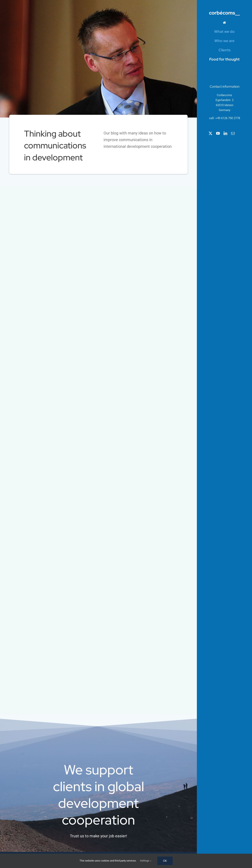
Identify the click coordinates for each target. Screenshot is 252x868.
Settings (146, 861)
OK (165, 861)
